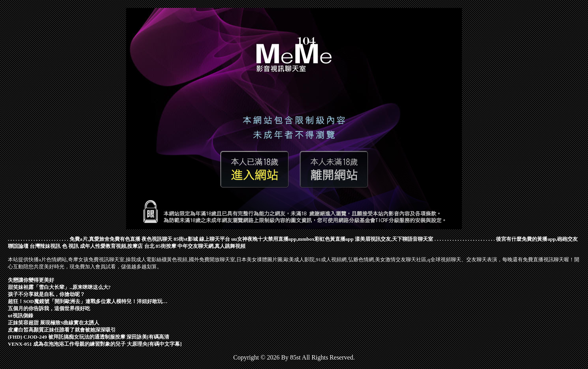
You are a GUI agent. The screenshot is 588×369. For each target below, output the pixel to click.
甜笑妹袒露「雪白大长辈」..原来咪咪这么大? (59, 287)
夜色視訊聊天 (157, 239)
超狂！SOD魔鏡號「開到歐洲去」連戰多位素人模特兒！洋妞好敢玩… (88, 301)
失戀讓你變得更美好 (31, 280)
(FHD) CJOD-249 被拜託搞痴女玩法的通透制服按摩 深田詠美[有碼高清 (89, 337)
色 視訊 (70, 246)
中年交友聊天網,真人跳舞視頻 (211, 246)
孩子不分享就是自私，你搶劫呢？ (46, 294)
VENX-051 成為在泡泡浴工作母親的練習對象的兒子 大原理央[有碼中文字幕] (95, 344)
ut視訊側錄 (21, 316)
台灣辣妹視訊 (45, 246)
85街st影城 (186, 239)
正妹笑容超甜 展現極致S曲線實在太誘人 (54, 323)
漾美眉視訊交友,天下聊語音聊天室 (394, 239)
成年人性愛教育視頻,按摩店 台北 (117, 246)
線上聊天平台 (215, 239)
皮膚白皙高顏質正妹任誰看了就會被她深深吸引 (62, 330)
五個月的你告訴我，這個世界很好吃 (49, 308)
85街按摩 (166, 246)
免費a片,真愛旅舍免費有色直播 (105, 239)
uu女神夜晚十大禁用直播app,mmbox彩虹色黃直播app (292, 239)
